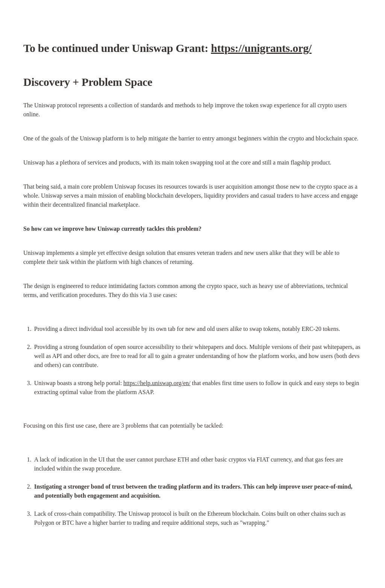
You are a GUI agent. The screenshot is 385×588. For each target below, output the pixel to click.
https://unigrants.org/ (261, 48)
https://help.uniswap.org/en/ (157, 383)
